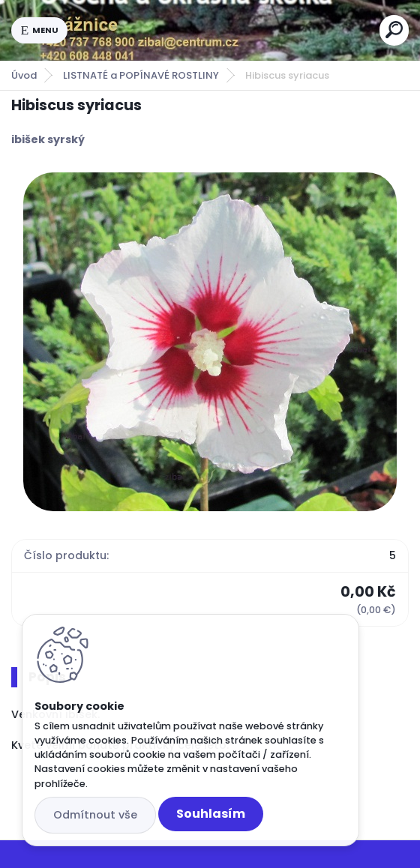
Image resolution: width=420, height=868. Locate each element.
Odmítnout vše (95, 815)
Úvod (24, 75)
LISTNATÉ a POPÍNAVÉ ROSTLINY (141, 75)
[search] (394, 30)
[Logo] (223, 30)
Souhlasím (211, 814)
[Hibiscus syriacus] (210, 342)
